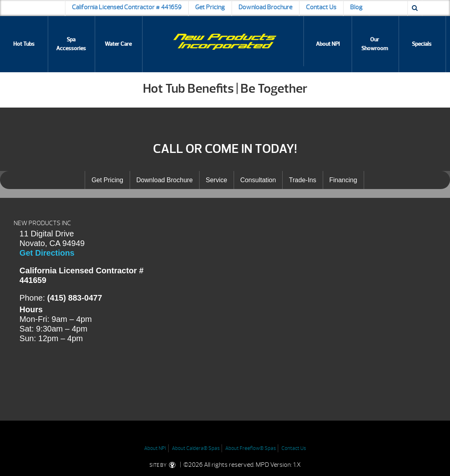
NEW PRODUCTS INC (42, 223)
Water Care (118, 44)
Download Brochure (265, 7)
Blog (356, 7)
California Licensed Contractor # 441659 (127, 7)
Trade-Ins (303, 180)
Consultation (258, 180)
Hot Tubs (24, 44)
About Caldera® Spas (196, 448)
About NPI (328, 44)
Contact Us (321, 7)
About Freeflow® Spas (250, 448)
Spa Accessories (71, 44)
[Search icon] (415, 8)
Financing (343, 180)
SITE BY (164, 465)
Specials (422, 44)
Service (217, 180)
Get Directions (47, 253)
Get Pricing (210, 7)
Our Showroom (375, 44)
